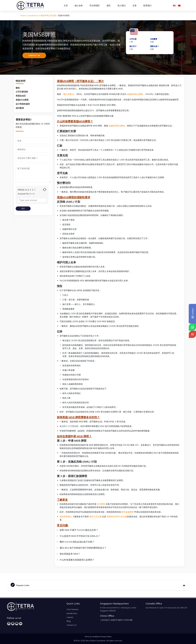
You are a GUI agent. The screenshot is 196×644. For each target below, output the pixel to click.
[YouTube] (17, 624)
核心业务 (79, 5)
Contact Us (72, 625)
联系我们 (147, 5)
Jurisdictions (33, 16)
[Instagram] (13, 624)
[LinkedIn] (21, 624)
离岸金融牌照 (128, 512)
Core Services (73, 609)
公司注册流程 (22, 92)
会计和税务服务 (23, 104)
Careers (70, 617)
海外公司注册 (95, 517)
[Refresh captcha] (45, 190)
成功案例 (20, 108)
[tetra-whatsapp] (192, 327)
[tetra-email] (192, 334)
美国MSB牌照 (22, 100)
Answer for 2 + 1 (26, 194)
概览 (18, 88)
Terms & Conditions (92, 637)
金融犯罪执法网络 (135, 94)
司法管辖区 (95, 5)
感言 (109, 5)
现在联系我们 (66, 517)
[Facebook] (9, 624)
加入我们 (122, 5)
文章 (134, 5)
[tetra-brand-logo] (30, 5)
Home (23, 16)
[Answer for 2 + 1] (32, 200)
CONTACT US (34, 55)
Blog (69, 621)
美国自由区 (21, 96)
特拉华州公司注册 (48, 16)
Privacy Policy (106, 637)
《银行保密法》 (69, 94)
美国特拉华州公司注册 (117, 517)
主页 (66, 5)
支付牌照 (101, 504)
